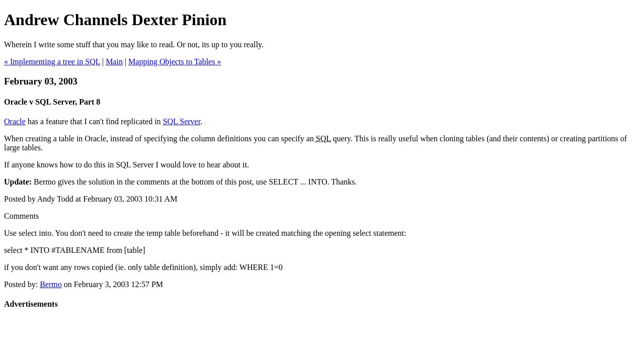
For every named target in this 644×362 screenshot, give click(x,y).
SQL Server (182, 121)
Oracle (15, 121)
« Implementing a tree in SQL (52, 62)
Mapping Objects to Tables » (175, 62)
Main (114, 62)
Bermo (51, 284)
